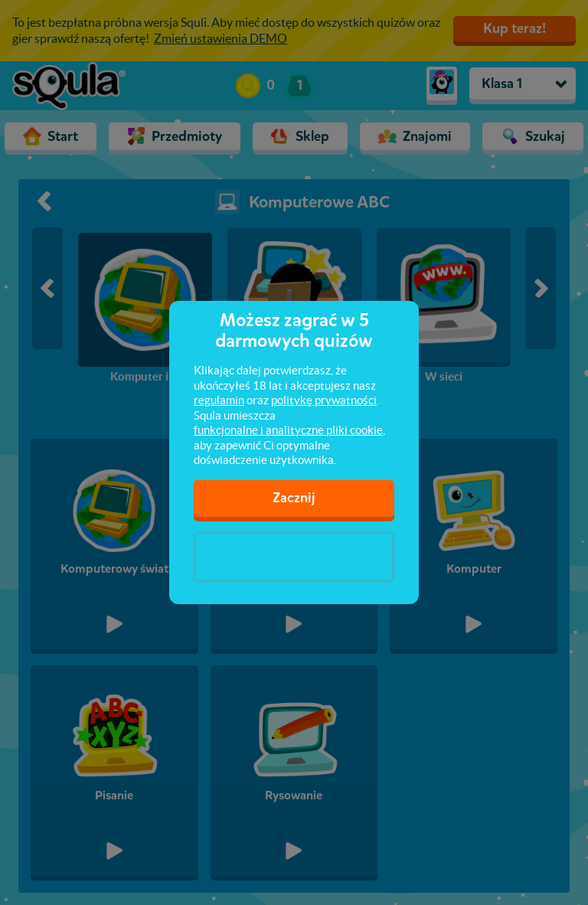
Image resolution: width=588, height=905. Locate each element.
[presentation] (294, 557)
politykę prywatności (324, 400)
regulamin (219, 400)
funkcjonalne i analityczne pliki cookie (288, 430)
